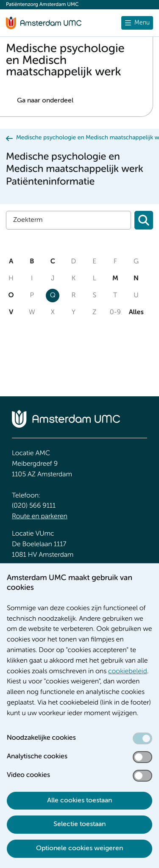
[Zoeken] (144, 220)
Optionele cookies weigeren (79, 849)
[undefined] (137, 23)
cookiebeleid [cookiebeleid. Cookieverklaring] (128, 672)
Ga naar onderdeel (45, 101)
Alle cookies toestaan (79, 801)
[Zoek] (68, 220)
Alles (136, 312)
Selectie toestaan (79, 824)
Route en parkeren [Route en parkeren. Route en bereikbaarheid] (40, 517)
